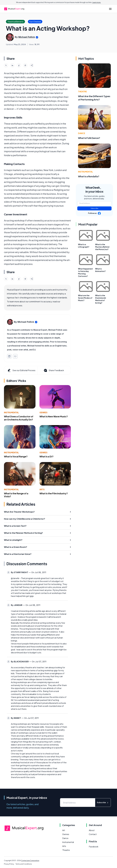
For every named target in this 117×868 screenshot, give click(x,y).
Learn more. (97, 2)
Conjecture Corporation (30, 861)
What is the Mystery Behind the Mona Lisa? (102, 247)
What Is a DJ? (46, 456)
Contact (93, 834)
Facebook (94, 847)
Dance (82, 133)
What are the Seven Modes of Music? (85, 298)
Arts (42, 489)
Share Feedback (54, 370)
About (92, 830)
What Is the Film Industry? (54, 493)
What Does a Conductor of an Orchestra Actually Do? (19, 418)
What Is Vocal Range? (16, 456)
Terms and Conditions (24, 864)
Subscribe (94, 208)
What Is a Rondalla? (89, 176)
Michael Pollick (27, 37)
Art (64, 830)
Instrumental (11, 412)
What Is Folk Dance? (89, 138)
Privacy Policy (9, 864)
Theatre (82, 91)
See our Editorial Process (21, 370)
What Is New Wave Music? (54, 416)
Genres (43, 412)
